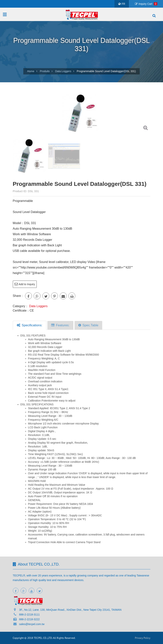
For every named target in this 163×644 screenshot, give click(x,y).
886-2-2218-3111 (29, 615)
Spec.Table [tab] (88, 325)
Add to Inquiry (25, 284)
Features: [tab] (60, 325)
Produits (45, 71)
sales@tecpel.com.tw (32, 624)
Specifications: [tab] (30, 325)
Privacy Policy (143, 638)
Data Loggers (63, 71)
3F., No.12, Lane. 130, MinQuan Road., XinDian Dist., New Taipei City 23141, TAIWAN (70, 610)
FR (122, 4)
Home (31, 71)
